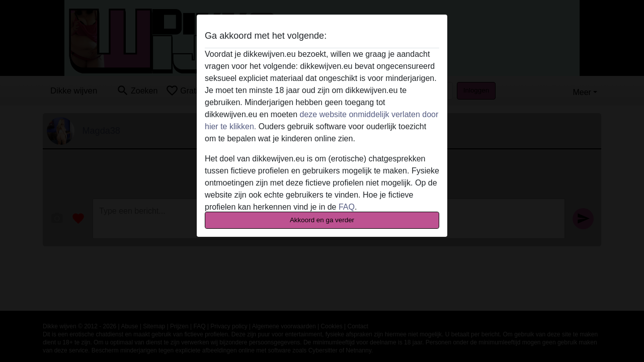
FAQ (347, 207)
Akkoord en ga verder (322, 220)
